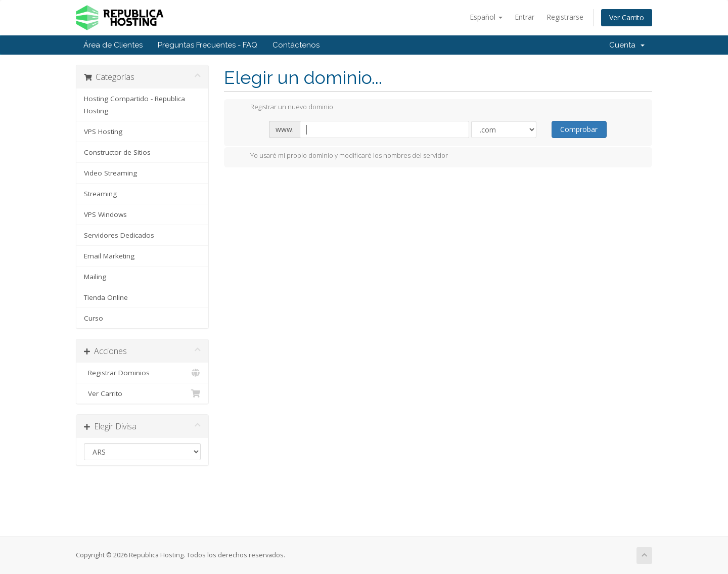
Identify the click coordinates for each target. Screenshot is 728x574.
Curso (94, 318)
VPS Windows (105, 214)
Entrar (525, 17)
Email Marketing (109, 256)
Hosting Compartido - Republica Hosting (134, 105)
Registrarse (565, 17)
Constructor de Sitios (117, 152)
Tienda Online (106, 297)
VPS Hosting (103, 131)
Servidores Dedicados (119, 235)
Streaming (100, 194)
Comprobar (579, 129)
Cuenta (627, 45)
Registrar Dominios (142, 373)
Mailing (95, 277)
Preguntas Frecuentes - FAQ (208, 45)
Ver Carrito (627, 17)
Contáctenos (296, 45)
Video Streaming (110, 173)
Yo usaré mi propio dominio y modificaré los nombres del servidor (341, 156)
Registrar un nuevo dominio (284, 108)
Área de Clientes (113, 45)
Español (486, 17)
